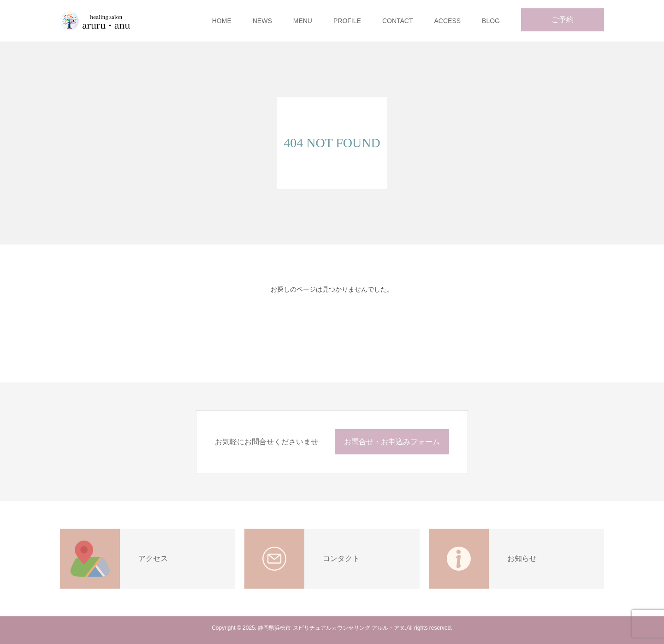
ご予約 (563, 20)
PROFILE (347, 21)
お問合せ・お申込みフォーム (392, 442)
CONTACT (398, 21)
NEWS (262, 21)
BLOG (491, 21)
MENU (303, 21)
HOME (222, 21)
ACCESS (448, 21)
